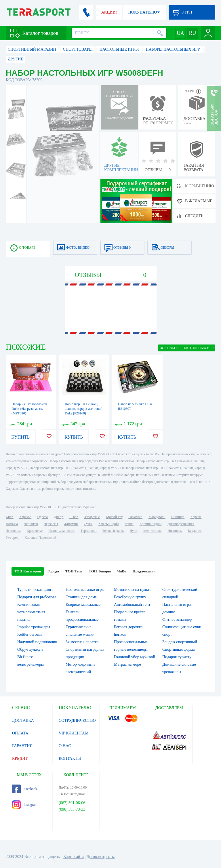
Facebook (25, 789)
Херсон (196, 517)
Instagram (25, 805)
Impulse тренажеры (34, 627)
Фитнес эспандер (177, 619)
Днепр (58, 517)
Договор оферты (101, 857)
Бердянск (195, 531)
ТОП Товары (100, 571)
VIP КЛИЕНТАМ (74, 733)
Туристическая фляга (35, 590)
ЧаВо (122, 571)
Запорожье (92, 517)
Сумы (88, 524)
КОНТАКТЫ (70, 758)
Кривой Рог (114, 517)
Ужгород (12, 538)
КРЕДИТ (20, 758)
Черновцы (13, 531)
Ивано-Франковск (61, 531)
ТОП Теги (74, 571)
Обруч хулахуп (30, 649)
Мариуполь (157, 517)
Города (53, 571)
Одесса (43, 517)
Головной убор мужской (135, 657)
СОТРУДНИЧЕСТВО (77, 721)
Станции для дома (81, 597)
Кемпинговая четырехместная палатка (31, 612)
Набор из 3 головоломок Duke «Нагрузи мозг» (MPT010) (29, 409)
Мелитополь (152, 531)
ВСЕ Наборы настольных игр (187, 348)
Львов (74, 517)
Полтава (12, 524)
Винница (178, 517)
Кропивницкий (150, 524)
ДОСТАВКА (23, 721)
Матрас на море (127, 664)
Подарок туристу (177, 657)
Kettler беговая (30, 634)
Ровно (129, 524)
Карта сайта (74, 857)
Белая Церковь (113, 531)
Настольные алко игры (85, 590)
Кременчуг (35, 531)
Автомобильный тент (132, 605)
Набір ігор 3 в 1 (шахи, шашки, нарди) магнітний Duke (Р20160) (84, 409)
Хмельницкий (108, 524)
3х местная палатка (82, 642)
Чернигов (31, 524)
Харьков (25, 517)
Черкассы (51, 524)
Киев (9, 517)
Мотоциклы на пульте (133, 590)
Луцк (134, 531)
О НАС (65, 746)
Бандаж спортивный (180, 642)
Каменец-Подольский (40, 538)
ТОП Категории (28, 571)
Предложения (144, 571)
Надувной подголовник (37, 642)
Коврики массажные (83, 605)
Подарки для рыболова (37, 597)
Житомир (71, 524)
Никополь (175, 531)
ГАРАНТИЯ (22, 746)
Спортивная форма (178, 649)
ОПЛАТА (20, 733)
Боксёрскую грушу (130, 597)
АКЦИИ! (109, 12)
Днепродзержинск (181, 524)
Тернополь (88, 531)
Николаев (135, 517)
